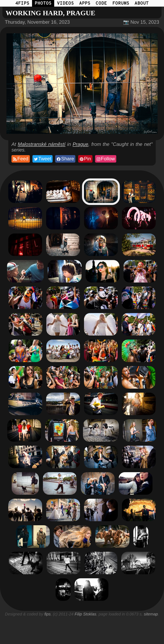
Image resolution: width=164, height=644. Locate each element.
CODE (101, 4)
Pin (85, 159)
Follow (105, 159)
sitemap (151, 614)
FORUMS (121, 4)
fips (47, 614)
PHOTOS (43, 4)
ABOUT (142, 4)
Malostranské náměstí (42, 144)
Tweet (42, 159)
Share (65, 159)
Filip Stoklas (85, 614)
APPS (85, 4)
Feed (20, 159)
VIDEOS (65, 4)
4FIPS (22, 4)
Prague (80, 144)
